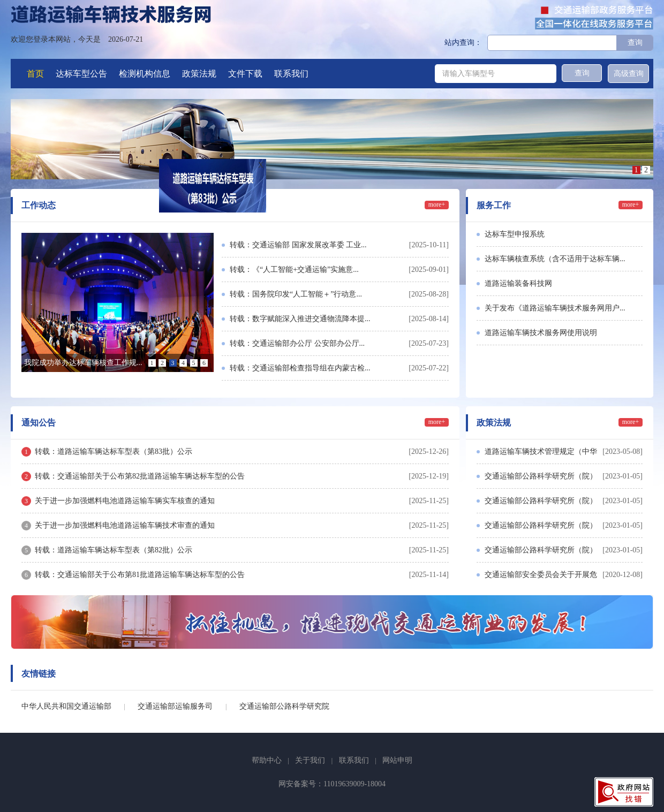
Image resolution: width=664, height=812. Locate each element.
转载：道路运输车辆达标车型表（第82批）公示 (114, 550)
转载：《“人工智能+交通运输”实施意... (294, 270)
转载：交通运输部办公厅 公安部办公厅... (297, 343)
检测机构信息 (145, 74)
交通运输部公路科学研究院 (284, 706)
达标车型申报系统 (515, 234)
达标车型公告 (81, 74)
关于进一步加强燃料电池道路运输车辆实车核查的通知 (125, 501)
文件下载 (245, 74)
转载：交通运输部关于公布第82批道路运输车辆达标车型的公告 (140, 476)
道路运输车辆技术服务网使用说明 (541, 333)
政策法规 (199, 74)
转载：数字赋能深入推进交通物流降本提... (300, 319)
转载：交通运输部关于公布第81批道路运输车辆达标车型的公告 (140, 575)
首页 (35, 74)
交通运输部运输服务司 (175, 706)
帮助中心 (267, 760)
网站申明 (397, 760)
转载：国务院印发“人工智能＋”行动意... (296, 294)
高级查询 (629, 74)
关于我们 (310, 760)
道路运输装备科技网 (518, 283)
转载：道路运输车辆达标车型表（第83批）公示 (114, 451)
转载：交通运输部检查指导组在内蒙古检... (300, 368)
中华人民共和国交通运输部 (66, 706)
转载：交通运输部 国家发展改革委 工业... (298, 245)
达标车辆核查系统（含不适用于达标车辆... (555, 259)
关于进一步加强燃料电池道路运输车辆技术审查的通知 (125, 525)
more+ (437, 204)
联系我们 (291, 74)
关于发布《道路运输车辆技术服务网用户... (555, 308)
